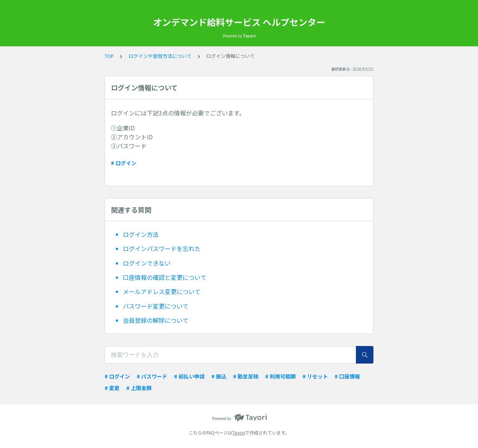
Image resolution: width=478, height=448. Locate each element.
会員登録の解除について (156, 320)
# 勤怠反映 (246, 376)
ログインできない (147, 263)
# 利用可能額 (280, 376)
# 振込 (219, 376)
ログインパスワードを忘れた (162, 248)
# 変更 (112, 388)
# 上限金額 (139, 388)
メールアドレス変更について (162, 291)
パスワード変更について (156, 306)
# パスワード (152, 376)
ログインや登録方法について (160, 56)
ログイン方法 (141, 234)
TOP (109, 56)
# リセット (315, 376)
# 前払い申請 (189, 376)
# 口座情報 (347, 376)
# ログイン (124, 163)
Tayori (239, 432)
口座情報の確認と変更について (165, 277)
